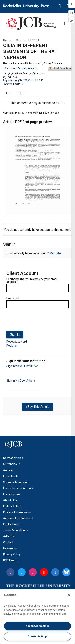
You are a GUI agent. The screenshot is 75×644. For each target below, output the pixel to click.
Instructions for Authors (18, 488)
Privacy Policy (12, 554)
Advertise (9, 536)
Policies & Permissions (17, 512)
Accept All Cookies (37, 626)
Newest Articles (13, 458)
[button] (60, 6)
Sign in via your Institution (22, 366)
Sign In (15, 334)
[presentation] (37, 321)
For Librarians (12, 494)
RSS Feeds (10, 560)
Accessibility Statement (18, 518)
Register (56, 253)
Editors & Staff (12, 506)
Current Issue (12, 464)
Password (13, 298)
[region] (37, 617)
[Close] (69, 595)
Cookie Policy (11, 524)
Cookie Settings (38, 636)
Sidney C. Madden (53, 63)
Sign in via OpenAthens (21, 381)
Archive (8, 470)
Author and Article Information (21, 68)
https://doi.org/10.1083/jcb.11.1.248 (23, 80)
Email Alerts (11, 476)
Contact (8, 542)
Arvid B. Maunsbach (31, 63)
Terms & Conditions (15, 530)
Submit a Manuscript (16, 482)
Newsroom (10, 548)
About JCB (10, 500)
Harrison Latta (11, 63)
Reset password (17, 342)
